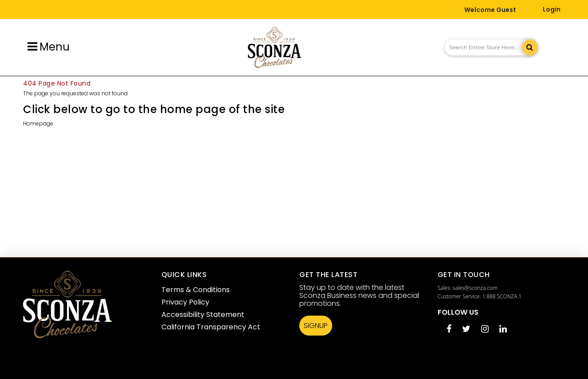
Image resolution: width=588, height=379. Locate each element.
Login (552, 9)
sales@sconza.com (475, 288)
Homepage (38, 123)
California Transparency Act (211, 327)
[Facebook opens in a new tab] (449, 330)
